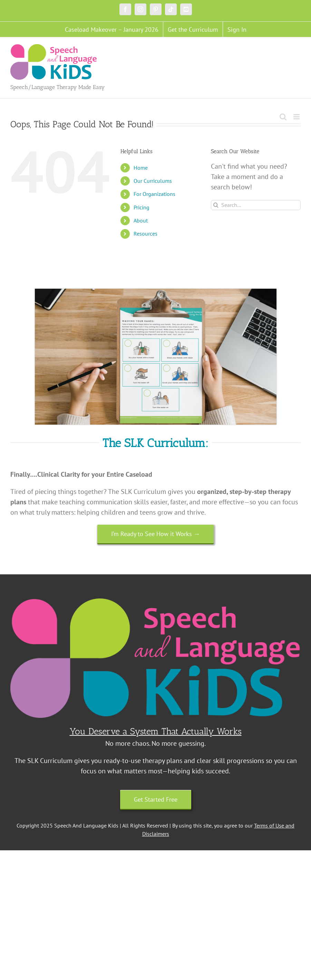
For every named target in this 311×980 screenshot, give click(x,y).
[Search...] (256, 205)
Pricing (142, 207)
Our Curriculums (153, 181)
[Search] (216, 205)
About (141, 220)
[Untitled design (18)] (156, 292)
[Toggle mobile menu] (297, 117)
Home (141, 168)
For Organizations (154, 194)
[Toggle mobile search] (283, 117)
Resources (145, 234)
